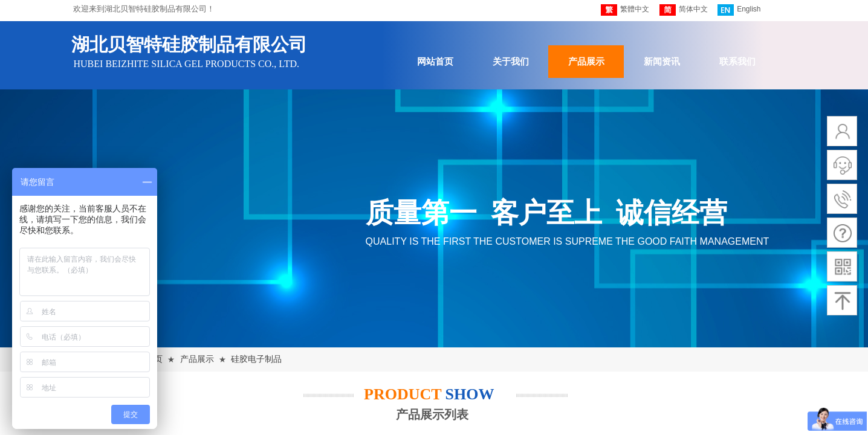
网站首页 (435, 62)
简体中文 (684, 10)
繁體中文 (625, 10)
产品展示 (586, 62)
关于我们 (511, 62)
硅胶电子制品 (256, 359)
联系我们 (737, 62)
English (739, 10)
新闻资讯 (662, 62)
